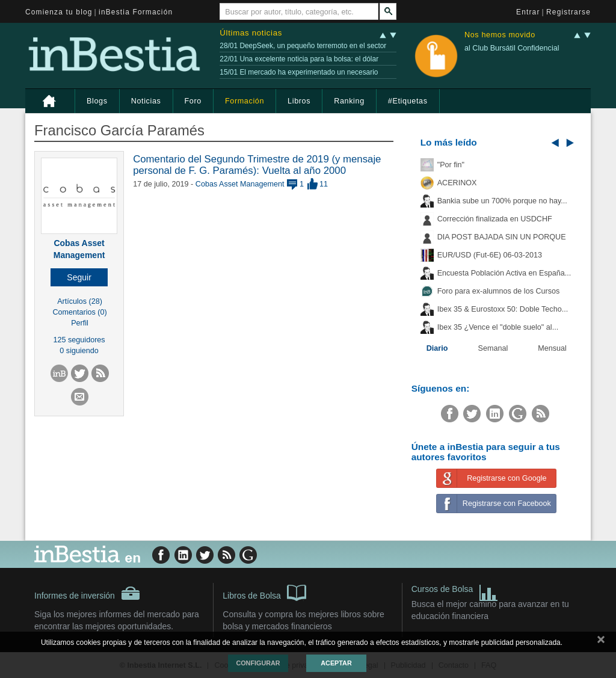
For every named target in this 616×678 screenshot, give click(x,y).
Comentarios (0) (79, 312)
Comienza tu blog (59, 12)
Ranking (349, 101)
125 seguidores (79, 340)
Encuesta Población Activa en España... (504, 273)
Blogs (97, 101)
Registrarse (568, 12)
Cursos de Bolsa (455, 590)
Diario (437, 348)
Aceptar (336, 663)
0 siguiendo (79, 351)
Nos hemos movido (500, 35)
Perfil (80, 323)
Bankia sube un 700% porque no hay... (502, 201)
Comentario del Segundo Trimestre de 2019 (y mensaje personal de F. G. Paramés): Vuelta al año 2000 (257, 165)
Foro (193, 101)
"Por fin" (451, 165)
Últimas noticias (251, 33)
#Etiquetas (408, 101)
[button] (79, 277)
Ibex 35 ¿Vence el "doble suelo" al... (498, 327)
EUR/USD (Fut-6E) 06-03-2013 (490, 255)
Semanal (493, 348)
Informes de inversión (87, 593)
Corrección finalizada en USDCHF (495, 219)
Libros (299, 101)
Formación (245, 101)
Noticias (146, 101)
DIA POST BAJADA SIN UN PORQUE (502, 237)
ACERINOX (457, 183)
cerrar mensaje (601, 642)
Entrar (528, 12)
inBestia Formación (136, 12)
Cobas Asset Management (240, 184)
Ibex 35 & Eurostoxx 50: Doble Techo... (503, 309)
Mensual (552, 348)
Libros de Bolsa (264, 592)
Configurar (258, 663)
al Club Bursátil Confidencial (512, 48)
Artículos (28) (80, 301)
